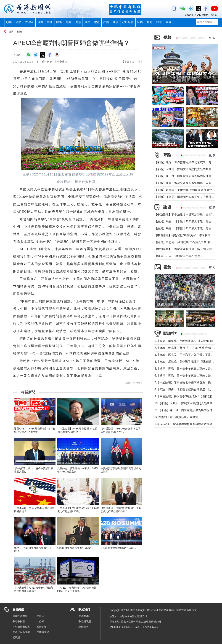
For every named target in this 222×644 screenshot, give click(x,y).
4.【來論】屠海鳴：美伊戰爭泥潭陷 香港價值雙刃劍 (187, 362)
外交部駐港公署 (21, 627)
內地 (50, 22)
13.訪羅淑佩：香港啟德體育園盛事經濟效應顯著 (185, 424)
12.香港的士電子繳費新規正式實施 (176, 417)
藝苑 (150, 22)
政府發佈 (128, 22)
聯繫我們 (83, 627)
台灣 (40, 22)
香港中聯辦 (19, 621)
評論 (106, 22)
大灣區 (29, 22)
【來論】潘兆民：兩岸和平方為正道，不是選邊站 (186, 197)
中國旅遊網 (43, 632)
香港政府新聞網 (21, 632)
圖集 (87, 22)
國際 (59, 22)
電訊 (97, 22)
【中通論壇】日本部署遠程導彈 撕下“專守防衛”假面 (188, 249)
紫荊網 (16, 637)
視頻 (78, 22)
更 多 (212, 38)
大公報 (40, 621)
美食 (168, 22)
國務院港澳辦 (20, 616)
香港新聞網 (85, 621)
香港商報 (42, 627)
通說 (116, 22)
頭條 (9, 22)
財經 (68, 22)
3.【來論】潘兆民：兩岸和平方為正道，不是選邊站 (187, 355)
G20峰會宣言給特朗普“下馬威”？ (75, 548)
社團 (140, 22)
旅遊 (159, 22)
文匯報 (40, 616)
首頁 (11, 32)
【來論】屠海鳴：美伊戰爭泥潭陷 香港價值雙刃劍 (186, 190)
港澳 (18, 22)
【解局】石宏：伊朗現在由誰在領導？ (179, 256)
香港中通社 (85, 616)
